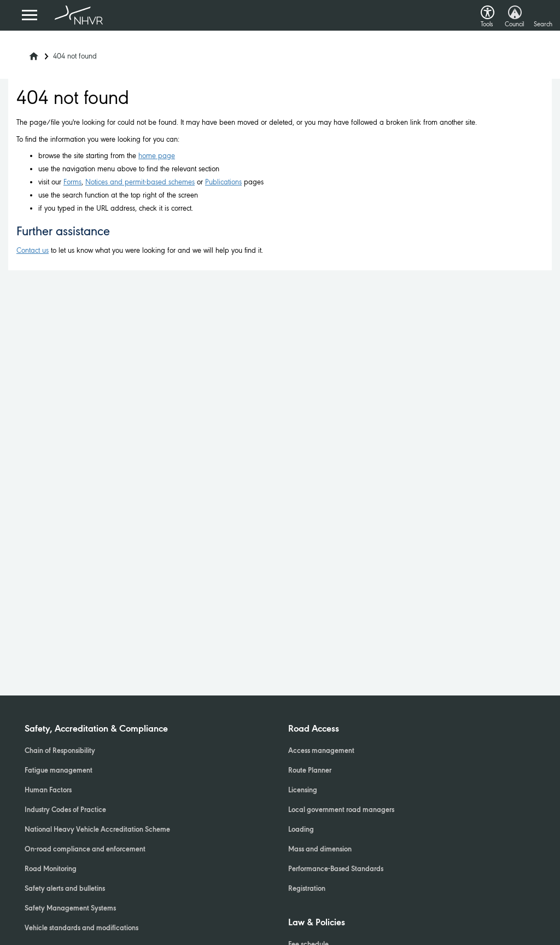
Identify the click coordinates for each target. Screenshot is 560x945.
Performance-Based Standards (336, 869)
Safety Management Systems (70, 909)
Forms (72, 182)
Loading (301, 830)
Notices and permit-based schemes (140, 182)
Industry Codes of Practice (65, 810)
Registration (307, 889)
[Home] (27, 53)
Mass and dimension (320, 850)
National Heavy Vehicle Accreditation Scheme (97, 830)
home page (157, 156)
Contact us (33, 250)
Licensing (303, 791)
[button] (488, 10)
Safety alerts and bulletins (65, 889)
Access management (321, 751)
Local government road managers (341, 810)
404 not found (75, 56)
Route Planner (310, 771)
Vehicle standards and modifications (81, 929)
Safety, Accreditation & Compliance (96, 729)
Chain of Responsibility (60, 751)
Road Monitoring (51, 869)
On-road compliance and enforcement (85, 850)
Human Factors (48, 791)
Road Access (314, 729)
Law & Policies (317, 923)
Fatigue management (59, 771)
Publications (223, 182)
